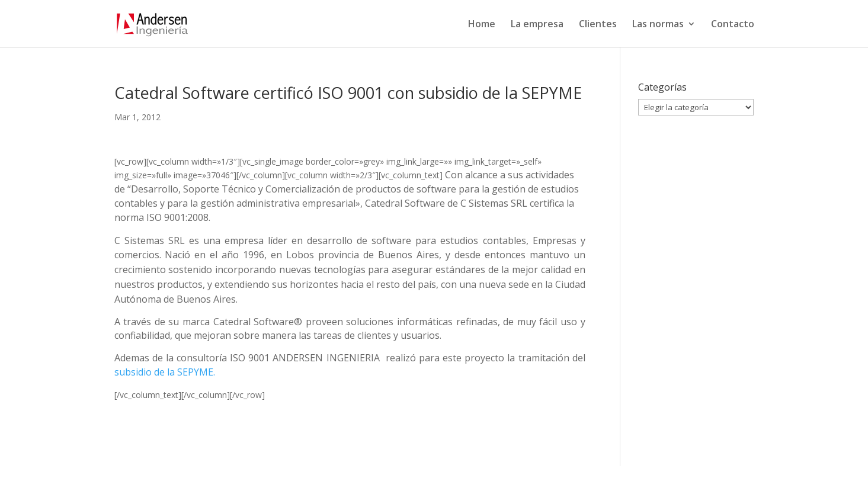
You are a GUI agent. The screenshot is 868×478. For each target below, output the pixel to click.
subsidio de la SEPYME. (165, 372)
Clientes (598, 25)
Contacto (733, 25)
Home (482, 25)
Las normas (658, 25)
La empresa (537, 25)
